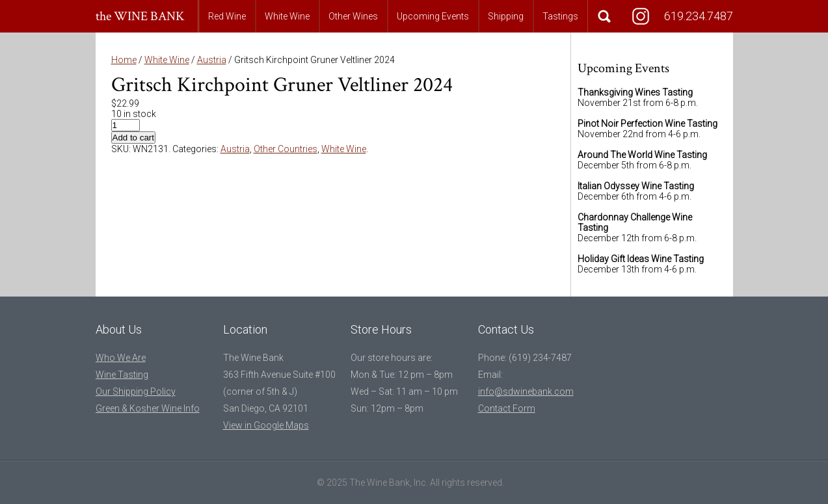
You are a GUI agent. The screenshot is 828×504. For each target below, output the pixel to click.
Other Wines (353, 16)
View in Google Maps (266, 425)
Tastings (560, 16)
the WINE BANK (140, 16)
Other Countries (286, 149)
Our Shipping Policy (136, 391)
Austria (212, 60)
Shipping (506, 16)
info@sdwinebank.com (526, 391)
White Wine (287, 16)
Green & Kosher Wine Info (148, 408)
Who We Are (121, 358)
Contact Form (507, 408)
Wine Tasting (122, 375)
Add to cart (133, 138)
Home (124, 60)
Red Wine (227, 16)
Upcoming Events (433, 16)
